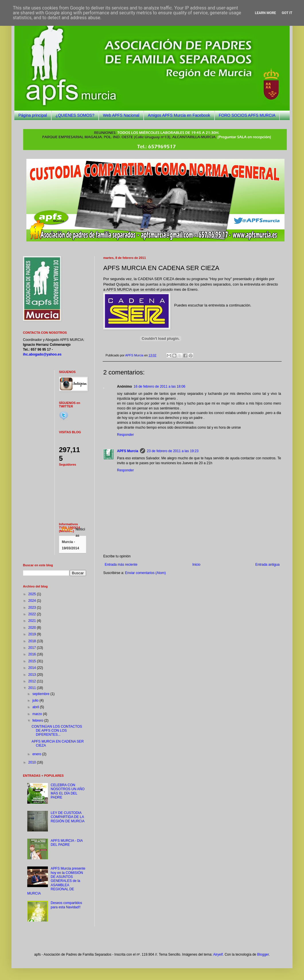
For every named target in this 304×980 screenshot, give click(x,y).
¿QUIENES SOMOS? (75, 115)
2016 (33, 654)
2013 (33, 675)
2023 (33, 608)
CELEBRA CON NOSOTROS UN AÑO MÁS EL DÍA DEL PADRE (68, 791)
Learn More (266, 13)
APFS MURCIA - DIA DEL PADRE (67, 843)
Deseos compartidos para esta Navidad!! (66, 905)
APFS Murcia (128, 451)
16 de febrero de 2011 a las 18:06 (159, 386)
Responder (125, 435)
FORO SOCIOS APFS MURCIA (247, 115)
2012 (33, 681)
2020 (33, 628)
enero (37, 754)
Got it (287, 13)
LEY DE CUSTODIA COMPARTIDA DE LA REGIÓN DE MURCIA (68, 817)
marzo (38, 714)
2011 (33, 688)
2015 (33, 661)
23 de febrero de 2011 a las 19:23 (173, 451)
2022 (33, 614)
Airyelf (218, 954)
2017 (33, 648)
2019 (33, 634)
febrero (38, 721)
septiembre (41, 694)
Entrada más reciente (121, 565)
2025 (33, 594)
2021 (33, 621)
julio (36, 700)
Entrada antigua (267, 565)
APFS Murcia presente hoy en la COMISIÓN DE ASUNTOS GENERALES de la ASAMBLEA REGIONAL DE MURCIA (56, 881)
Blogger (263, 954)
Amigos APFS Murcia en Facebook (179, 115)
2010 (33, 762)
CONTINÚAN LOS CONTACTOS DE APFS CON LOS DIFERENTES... (57, 731)
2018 (33, 641)
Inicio (196, 565)
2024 (33, 601)
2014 (33, 668)
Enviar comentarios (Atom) (145, 573)
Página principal (33, 115)
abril (36, 707)
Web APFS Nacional (121, 115)
